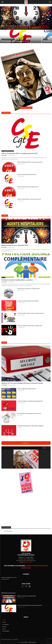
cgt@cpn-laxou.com (28, 562)
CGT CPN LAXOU (8, 531)
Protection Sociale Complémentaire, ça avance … (18, 280)
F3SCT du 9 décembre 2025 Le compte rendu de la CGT (30, 162)
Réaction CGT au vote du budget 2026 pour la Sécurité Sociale (22, 383)
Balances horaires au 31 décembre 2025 (15, 245)
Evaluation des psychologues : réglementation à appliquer (30, 426)
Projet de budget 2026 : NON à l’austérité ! (27, 389)
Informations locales (6, 24)
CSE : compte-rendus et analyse (8, 39)
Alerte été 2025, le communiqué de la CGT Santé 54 (29, 414)
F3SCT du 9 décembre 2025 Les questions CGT (28, 187)
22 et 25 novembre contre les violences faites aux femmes (31, 313)
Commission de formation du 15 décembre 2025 (28, 289)
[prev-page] (2, 211)
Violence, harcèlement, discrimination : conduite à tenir (30, 326)
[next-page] (5, 211)
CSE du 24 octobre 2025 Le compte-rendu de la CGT (29, 199)
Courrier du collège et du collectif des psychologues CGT (30, 401)
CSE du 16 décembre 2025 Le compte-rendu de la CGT (20, 153)
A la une (45, 39)
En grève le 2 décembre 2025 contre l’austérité (28, 301)
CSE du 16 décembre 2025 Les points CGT (27, 175)
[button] (2, 2)
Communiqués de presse (7, 381)
